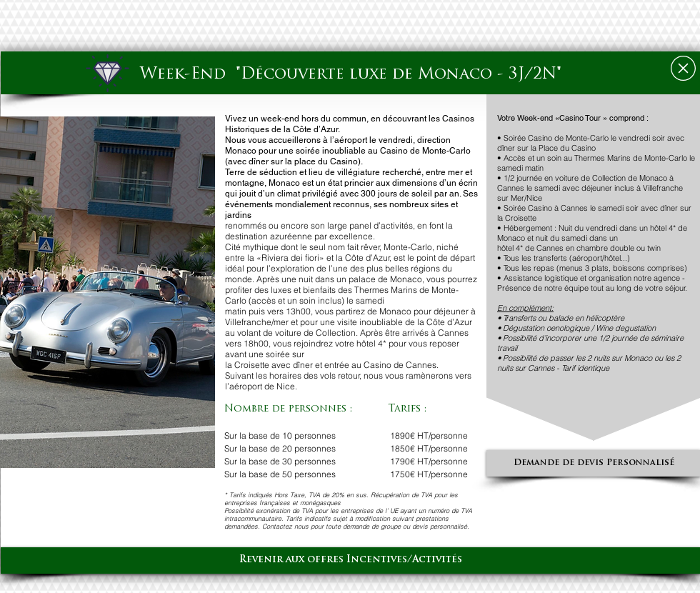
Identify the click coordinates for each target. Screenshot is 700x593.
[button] (107, 292)
